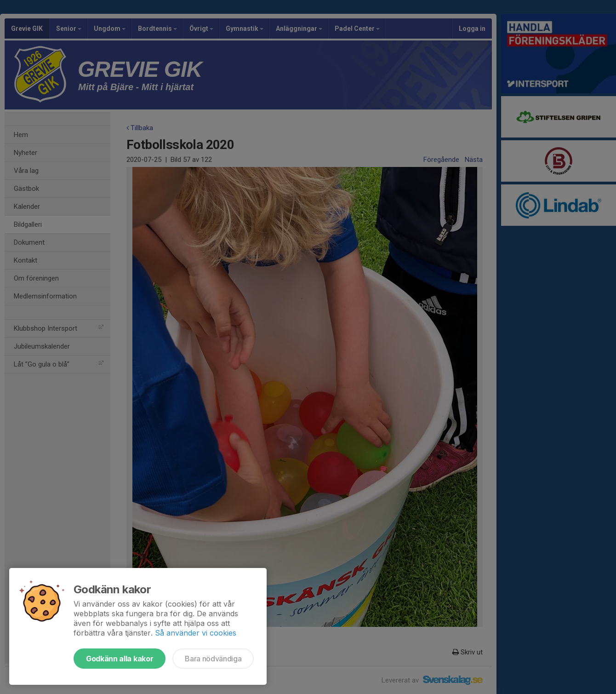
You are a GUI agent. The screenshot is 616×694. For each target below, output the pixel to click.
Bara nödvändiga (213, 659)
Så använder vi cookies (196, 633)
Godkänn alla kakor (120, 659)
